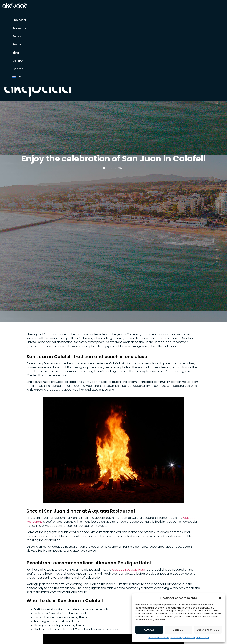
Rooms (20, 28)
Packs (17, 36)
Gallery (17, 61)
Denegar (178, 630)
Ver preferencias (208, 630)
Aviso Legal (203, 638)
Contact (19, 69)
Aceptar (149, 630)
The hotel (21, 20)
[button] (220, 598)
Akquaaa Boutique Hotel (128, 570)
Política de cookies (159, 638)
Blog (16, 53)
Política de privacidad (183, 638)
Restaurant (20, 44)
